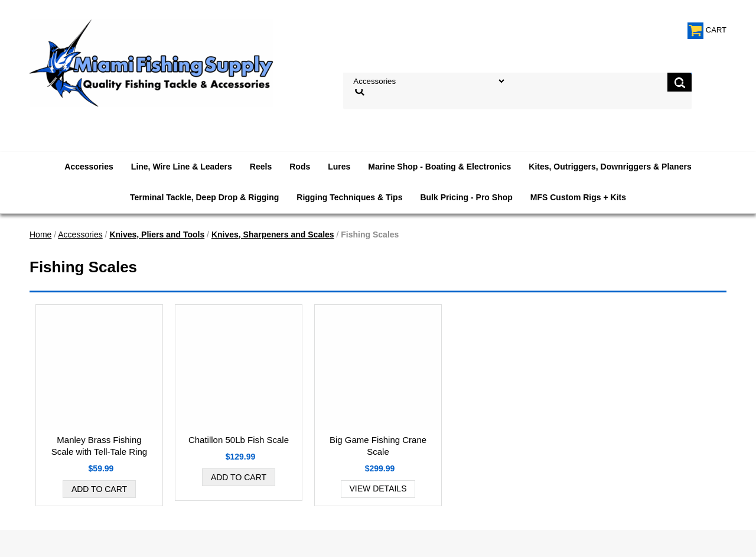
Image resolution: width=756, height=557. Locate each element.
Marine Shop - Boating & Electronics (439, 167)
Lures (339, 167)
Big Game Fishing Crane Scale (378, 446)
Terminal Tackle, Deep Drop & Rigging (204, 197)
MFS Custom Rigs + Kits (578, 197)
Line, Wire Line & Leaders (182, 167)
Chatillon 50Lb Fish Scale (239, 440)
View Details (378, 488)
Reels (261, 167)
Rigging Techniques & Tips (349, 197)
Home (40, 234)
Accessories (89, 167)
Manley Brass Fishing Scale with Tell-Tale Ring (99, 446)
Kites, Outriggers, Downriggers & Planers (610, 167)
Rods (300, 167)
